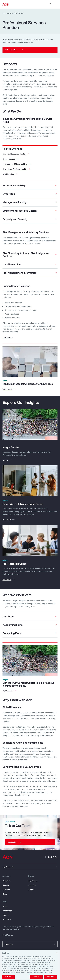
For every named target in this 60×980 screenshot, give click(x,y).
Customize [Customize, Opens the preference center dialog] (8, 977)
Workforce (7, 919)
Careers (6, 885)
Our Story (6, 881)
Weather (6, 915)
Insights (31, 890)
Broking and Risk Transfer (13, 13)
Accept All (50, 977)
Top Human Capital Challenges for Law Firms (28, 384)
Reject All (36, 977)
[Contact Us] (30, 842)
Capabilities (33, 881)
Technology (7, 911)
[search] (51, 4)
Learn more (8, 337)
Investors (6, 890)
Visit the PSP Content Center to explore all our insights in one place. (28, 684)
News (5, 894)
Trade (5, 906)
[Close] (57, 953)
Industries (32, 885)
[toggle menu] (56, 4)
